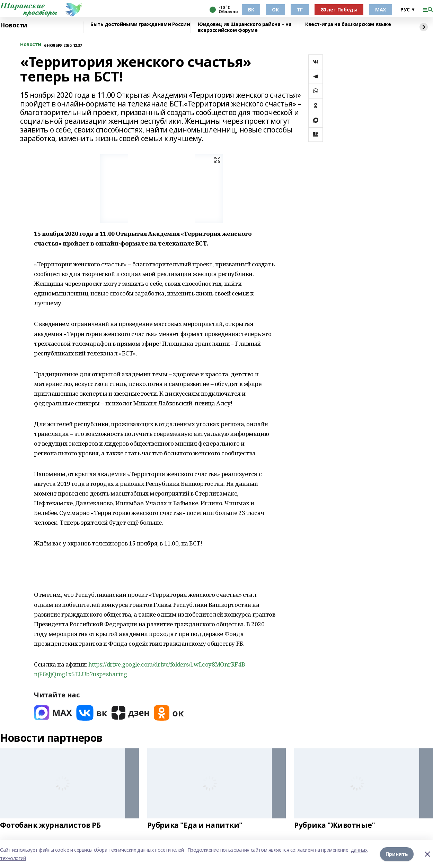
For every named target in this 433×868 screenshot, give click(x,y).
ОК (275, 10)
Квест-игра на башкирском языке (348, 24)
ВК (251, 10)
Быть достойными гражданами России (140, 24)
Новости (14, 25)
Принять (397, 854)
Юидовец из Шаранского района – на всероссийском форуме (245, 27)
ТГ (300, 10)
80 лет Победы (339, 10)
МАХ (381, 10)
